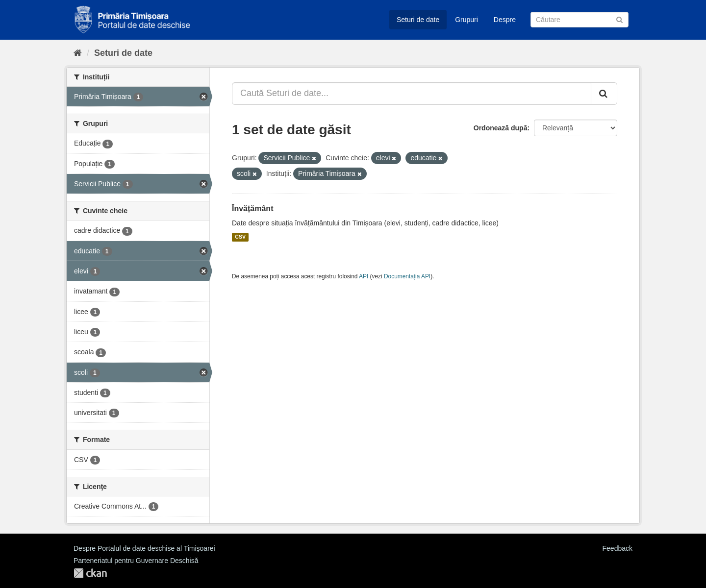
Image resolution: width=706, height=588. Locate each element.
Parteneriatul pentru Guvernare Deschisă (136, 561)
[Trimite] (619, 19)
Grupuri (466, 20)
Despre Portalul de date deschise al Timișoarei (144, 548)
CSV (240, 237)
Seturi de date (418, 20)
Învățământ (252, 208)
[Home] (78, 53)
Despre (505, 20)
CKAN (90, 573)
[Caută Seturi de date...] (412, 94)
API (364, 276)
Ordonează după (501, 128)
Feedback (618, 548)
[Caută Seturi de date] (580, 20)
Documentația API (407, 276)
